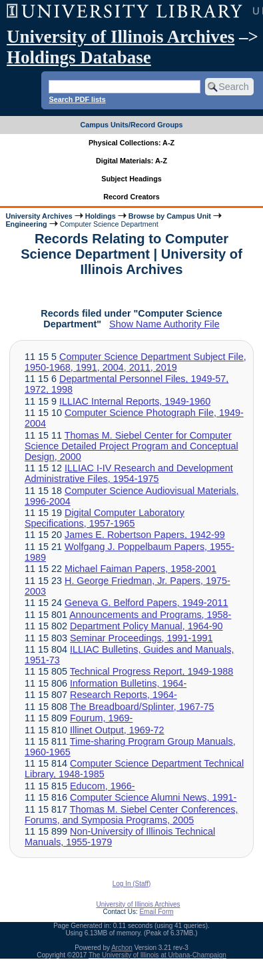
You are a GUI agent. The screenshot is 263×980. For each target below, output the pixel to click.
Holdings (101, 216)
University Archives (39, 216)
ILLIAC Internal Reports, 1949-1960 (135, 401)
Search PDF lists (77, 99)
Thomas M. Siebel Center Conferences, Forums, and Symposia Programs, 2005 (131, 815)
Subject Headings (131, 179)
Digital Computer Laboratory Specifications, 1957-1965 (105, 518)
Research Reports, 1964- (124, 695)
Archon (122, 948)
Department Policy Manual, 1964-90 (146, 626)
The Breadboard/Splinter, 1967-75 (142, 707)
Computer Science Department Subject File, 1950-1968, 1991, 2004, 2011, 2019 (135, 362)
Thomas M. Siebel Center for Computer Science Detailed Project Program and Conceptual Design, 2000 (131, 446)
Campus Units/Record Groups (131, 125)
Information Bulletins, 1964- (128, 683)
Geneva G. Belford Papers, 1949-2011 (146, 603)
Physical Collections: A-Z (131, 143)
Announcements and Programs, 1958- (150, 615)
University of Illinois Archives (121, 37)
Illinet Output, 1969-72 (117, 730)
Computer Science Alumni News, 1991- (153, 797)
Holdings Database (79, 57)
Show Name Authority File (164, 324)
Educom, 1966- (103, 786)
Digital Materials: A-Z (131, 161)
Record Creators (131, 197)
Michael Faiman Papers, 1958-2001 (140, 569)
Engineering (26, 224)
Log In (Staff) (132, 884)
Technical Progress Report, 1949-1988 (152, 671)
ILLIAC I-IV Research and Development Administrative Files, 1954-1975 (129, 473)
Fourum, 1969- (101, 718)
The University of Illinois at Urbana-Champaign (157, 955)
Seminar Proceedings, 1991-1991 (141, 638)
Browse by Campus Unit (170, 216)
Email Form (156, 912)
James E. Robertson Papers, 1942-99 (145, 535)
